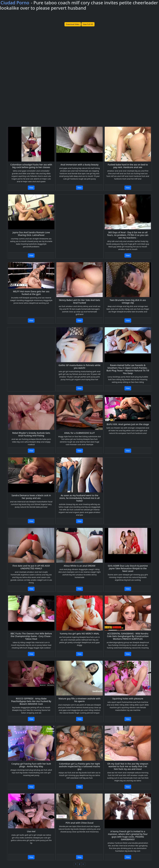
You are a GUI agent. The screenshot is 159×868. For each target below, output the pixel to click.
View (31, 188)
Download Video (73, 24)
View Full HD (88, 24)
